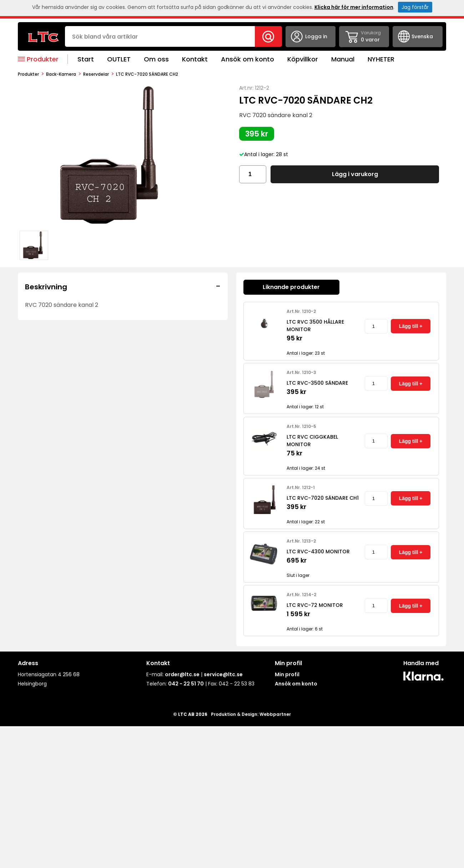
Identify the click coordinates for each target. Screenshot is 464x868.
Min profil (287, 674)
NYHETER (381, 59)
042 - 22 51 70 (186, 684)
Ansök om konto (248, 59)
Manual (343, 59)
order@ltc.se (182, 674)
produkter (28, 74)
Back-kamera (61, 74)
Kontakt (195, 59)
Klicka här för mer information (354, 7)
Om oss (156, 59)
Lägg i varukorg (355, 174)
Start (86, 59)
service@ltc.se (223, 674)
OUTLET (119, 59)
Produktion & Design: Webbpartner (251, 714)
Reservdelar (96, 74)
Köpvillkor (303, 59)
